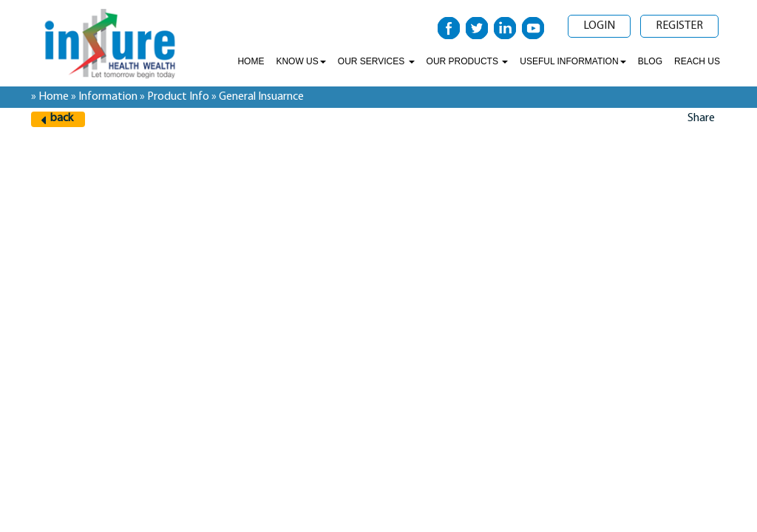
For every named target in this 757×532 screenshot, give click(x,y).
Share (701, 118)
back (62, 118)
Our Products (468, 61)
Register (679, 26)
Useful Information (573, 61)
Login (599, 26)
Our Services (376, 61)
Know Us (301, 61)
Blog (650, 61)
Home (251, 61)
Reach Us (697, 61)
